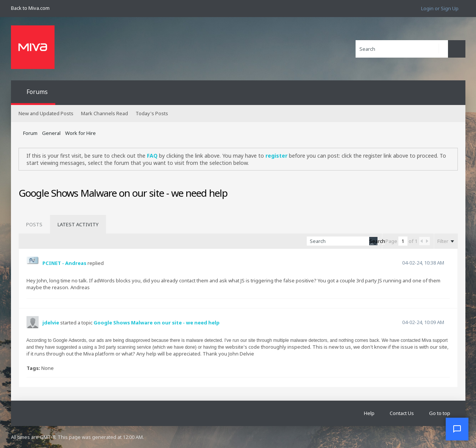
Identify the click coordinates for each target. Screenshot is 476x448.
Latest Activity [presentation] (78, 224)
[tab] (34, 224)
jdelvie (51, 323)
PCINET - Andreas (64, 263)
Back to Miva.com (30, 8)
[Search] (402, 49)
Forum (30, 133)
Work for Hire (80, 133)
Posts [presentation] (34, 224)
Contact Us (402, 413)
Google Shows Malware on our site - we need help (157, 323)
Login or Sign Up (440, 8)
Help (369, 413)
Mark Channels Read (105, 113)
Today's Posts (152, 113)
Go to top (440, 413)
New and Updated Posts (46, 113)
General (51, 133)
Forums (37, 92)
